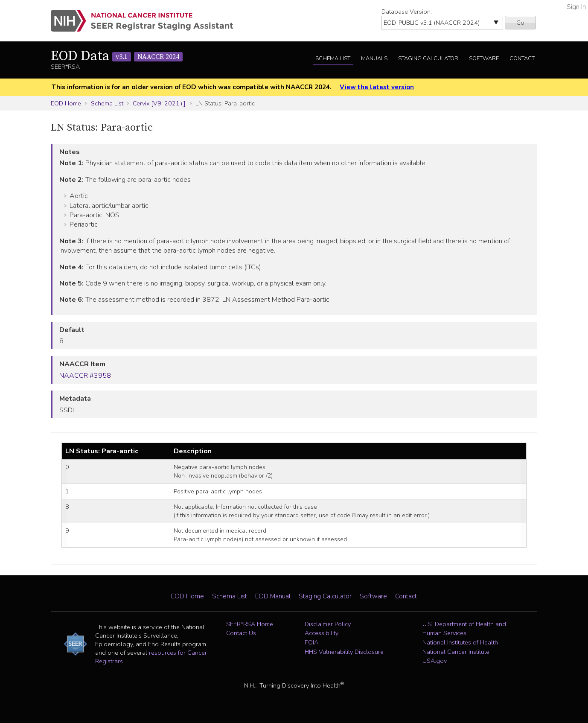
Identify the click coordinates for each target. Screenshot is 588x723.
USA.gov (435, 661)
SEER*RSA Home (250, 624)
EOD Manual (273, 596)
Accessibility (322, 633)
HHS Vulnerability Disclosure (344, 652)
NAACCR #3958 (85, 376)
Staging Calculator (428, 58)
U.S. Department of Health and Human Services (464, 629)
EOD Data (117, 56)
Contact (522, 58)
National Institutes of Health (460, 642)
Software (484, 58)
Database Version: (407, 12)
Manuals (374, 58)
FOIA (311, 642)
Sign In (576, 7)
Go (520, 23)
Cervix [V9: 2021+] (159, 103)
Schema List (333, 58)
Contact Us (241, 633)
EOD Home (66, 103)
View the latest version (377, 87)
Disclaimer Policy (328, 624)
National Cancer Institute (456, 652)
